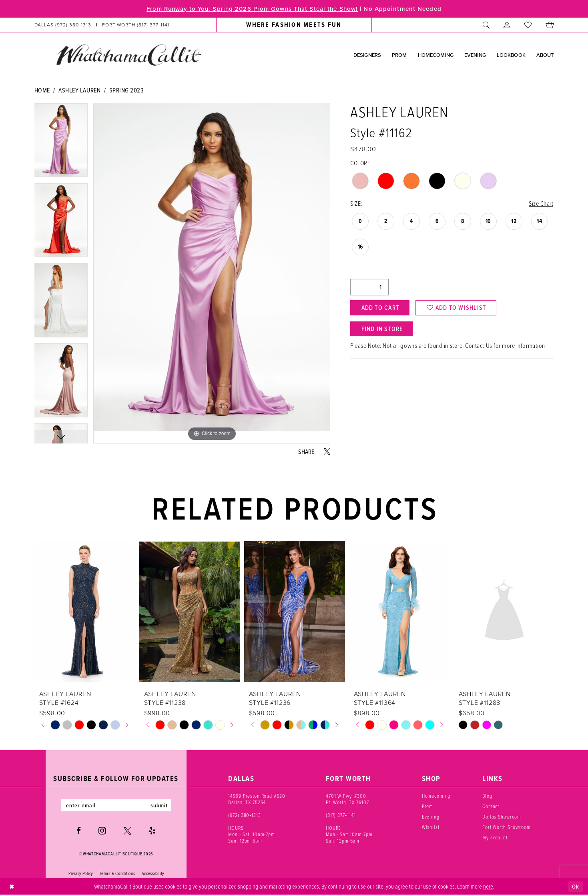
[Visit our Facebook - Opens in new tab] (79, 831)
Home (42, 90)
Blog (487, 796)
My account (495, 837)
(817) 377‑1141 (341, 815)
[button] (507, 25)
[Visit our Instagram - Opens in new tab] (102, 831)
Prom (427, 806)
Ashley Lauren (79, 90)
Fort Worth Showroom (507, 827)
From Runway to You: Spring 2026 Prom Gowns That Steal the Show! (252, 9)
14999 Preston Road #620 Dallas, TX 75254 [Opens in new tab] (257, 799)
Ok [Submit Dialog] (576, 887)
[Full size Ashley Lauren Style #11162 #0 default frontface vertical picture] (212, 273)
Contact (491, 806)
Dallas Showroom (502, 817)
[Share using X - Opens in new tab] (327, 452)
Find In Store (382, 329)
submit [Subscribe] (159, 805)
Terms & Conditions (117, 873)
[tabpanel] (61, 143)
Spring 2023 (127, 90)
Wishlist (431, 827)
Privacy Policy (81, 873)
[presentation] (85, 612)
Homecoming (436, 796)
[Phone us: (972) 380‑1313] (63, 25)
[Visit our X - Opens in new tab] (127, 831)
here (488, 886)
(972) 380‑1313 (245, 815)
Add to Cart (380, 308)
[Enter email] (116, 805)
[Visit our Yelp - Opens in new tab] (152, 831)
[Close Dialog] (12, 887)
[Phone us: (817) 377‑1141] (135, 25)
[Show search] (486, 25)
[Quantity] (369, 287)
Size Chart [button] (541, 203)
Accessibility (153, 873)
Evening (431, 817)
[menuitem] (102, 25)
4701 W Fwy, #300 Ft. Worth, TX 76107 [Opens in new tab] (347, 799)
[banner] (128, 54)
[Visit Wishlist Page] (528, 25)
